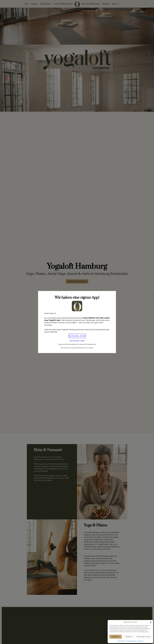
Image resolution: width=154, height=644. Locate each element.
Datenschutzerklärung (132, 641)
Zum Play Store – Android (77, 336)
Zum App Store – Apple (77, 341)
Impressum (141, 641)
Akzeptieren (116, 637)
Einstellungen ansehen (144, 637)
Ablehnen (129, 637)
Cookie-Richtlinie (122, 641)
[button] (151, 622)
